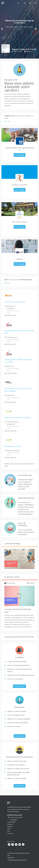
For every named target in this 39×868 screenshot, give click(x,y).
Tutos (9, 829)
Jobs (9, 831)
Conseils (10, 827)
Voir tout (7, 121)
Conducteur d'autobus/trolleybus (17, 417)
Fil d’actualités (11, 822)
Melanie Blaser (10, 583)
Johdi (3, 3)
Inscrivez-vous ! (19, 686)
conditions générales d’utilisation (17, 860)
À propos (10, 833)
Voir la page (20, 155)
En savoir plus (20, 736)
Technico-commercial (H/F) (15, 302)
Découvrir (10, 824)
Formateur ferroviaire (13, 446)
